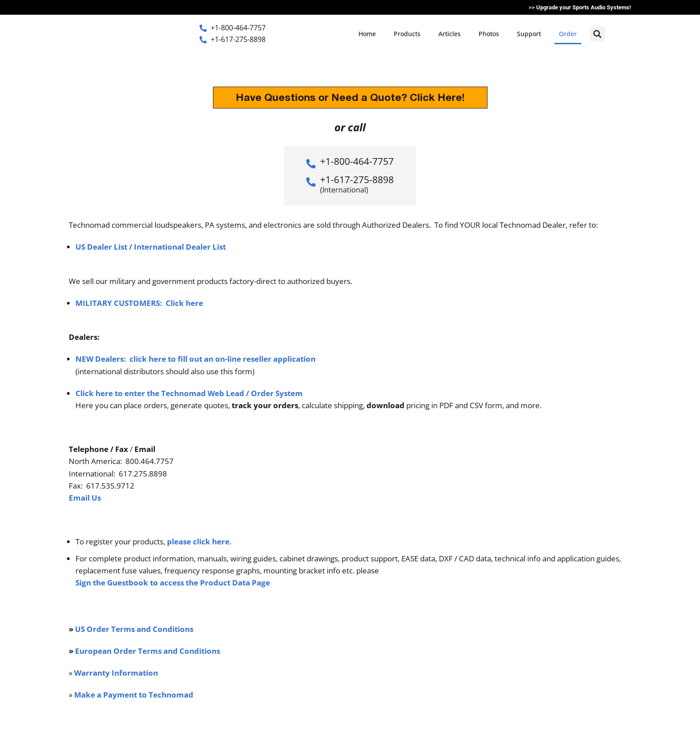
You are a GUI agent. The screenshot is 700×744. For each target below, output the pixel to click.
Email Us (85, 498)
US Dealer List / (105, 247)
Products (407, 34)
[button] (598, 34)
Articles (450, 34)
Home (367, 34)
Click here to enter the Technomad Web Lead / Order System (189, 393)
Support (529, 34)
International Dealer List (180, 247)
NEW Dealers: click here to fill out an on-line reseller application (196, 359)
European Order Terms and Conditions (148, 651)
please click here (198, 541)
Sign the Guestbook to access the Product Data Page (173, 583)
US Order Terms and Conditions (134, 629)
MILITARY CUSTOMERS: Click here (139, 303)
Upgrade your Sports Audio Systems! (584, 7)
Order (568, 34)
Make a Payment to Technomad (134, 695)
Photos (489, 34)
